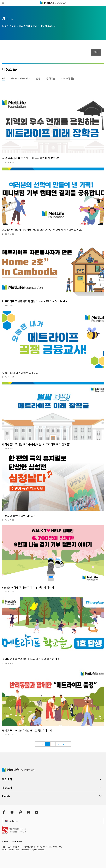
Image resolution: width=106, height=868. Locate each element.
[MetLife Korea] (18, 771)
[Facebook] (4, 812)
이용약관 (5, 841)
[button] (3, 3)
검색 (96, 52)
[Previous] (38, 744)
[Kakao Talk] (20, 812)
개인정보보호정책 (17, 841)
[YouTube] (37, 812)
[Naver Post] (28, 812)
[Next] (68, 744)
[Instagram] (12, 812)
